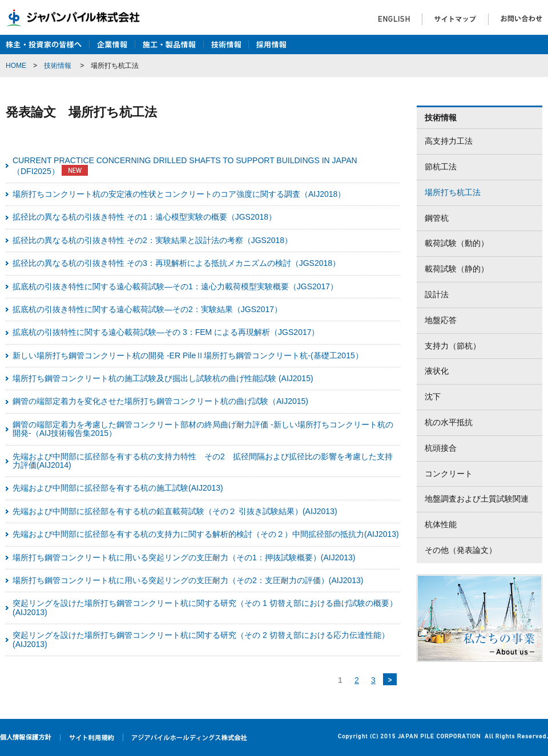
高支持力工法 (449, 141)
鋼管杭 (437, 218)
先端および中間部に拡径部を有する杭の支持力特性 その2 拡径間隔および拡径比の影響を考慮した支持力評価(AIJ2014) (203, 461)
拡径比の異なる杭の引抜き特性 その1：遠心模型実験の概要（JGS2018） (144, 217)
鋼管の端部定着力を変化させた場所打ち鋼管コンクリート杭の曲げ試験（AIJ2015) (160, 401)
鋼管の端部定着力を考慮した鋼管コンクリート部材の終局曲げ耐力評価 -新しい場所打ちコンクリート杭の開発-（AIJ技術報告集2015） (203, 429)
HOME (16, 66)
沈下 (433, 397)
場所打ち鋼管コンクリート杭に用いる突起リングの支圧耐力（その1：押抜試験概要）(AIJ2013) (184, 557)
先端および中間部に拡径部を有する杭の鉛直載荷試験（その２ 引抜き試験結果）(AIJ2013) (175, 511)
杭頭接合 (441, 448)
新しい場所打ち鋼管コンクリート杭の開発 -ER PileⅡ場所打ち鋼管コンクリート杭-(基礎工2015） (188, 355)
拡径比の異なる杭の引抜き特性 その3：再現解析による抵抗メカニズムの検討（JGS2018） (176, 263)
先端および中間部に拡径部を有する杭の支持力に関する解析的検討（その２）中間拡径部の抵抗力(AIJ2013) (206, 534)
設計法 (437, 294)
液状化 (437, 371)
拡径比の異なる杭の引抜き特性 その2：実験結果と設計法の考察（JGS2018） (152, 240)
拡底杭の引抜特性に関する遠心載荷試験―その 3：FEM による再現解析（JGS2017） (166, 332)
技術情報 (58, 66)
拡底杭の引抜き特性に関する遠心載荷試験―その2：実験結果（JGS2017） (147, 309)
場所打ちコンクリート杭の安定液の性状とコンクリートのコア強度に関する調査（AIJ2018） (179, 194)
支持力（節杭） (453, 346)
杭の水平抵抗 (449, 422)
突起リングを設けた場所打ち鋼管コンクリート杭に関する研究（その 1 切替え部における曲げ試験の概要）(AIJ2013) (205, 607)
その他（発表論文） (461, 550)
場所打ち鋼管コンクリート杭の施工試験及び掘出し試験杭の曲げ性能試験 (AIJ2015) (163, 378)
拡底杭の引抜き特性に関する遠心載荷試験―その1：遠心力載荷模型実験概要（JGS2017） (175, 286)
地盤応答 (441, 320)
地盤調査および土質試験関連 (477, 499)
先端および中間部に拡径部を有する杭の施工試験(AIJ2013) (118, 488)
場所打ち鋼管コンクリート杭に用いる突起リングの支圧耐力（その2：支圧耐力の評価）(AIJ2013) (188, 580)
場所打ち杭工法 (453, 192)
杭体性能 (441, 524)
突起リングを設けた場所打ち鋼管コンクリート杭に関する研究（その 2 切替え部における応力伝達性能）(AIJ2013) (201, 639)
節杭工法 (441, 167)
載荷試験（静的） (457, 269)
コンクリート (449, 474)
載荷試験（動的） (457, 243)
